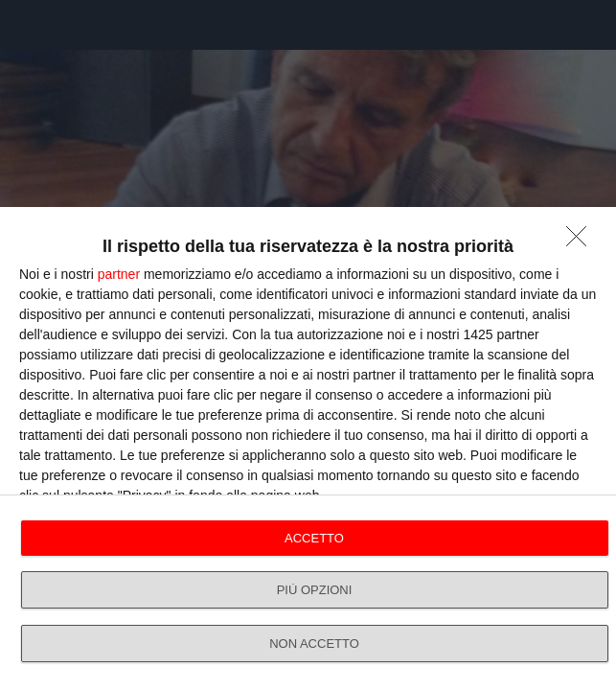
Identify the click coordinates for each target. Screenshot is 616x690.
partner (119, 274)
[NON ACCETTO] (582, 241)
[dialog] (308, 448)
